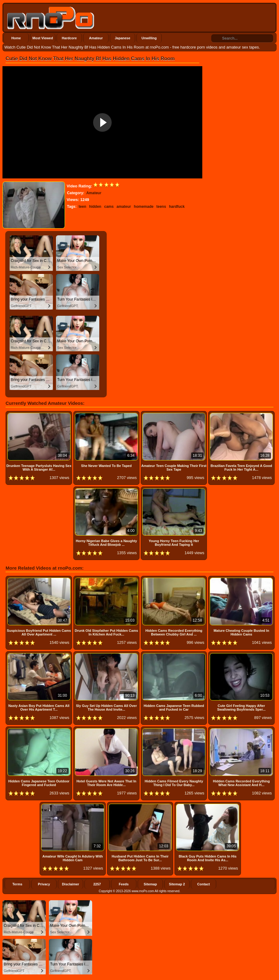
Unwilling (149, 38)
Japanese (122, 38)
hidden (95, 207)
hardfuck (177, 207)
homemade (144, 207)
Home (16, 38)
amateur (124, 207)
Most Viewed (43, 38)
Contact (204, 884)
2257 (97, 884)
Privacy (44, 884)
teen (82, 207)
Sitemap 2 (177, 884)
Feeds (124, 884)
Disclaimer (71, 884)
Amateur (96, 38)
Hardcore (69, 38)
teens (161, 207)
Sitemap (150, 884)
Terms (17, 884)
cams (109, 207)
